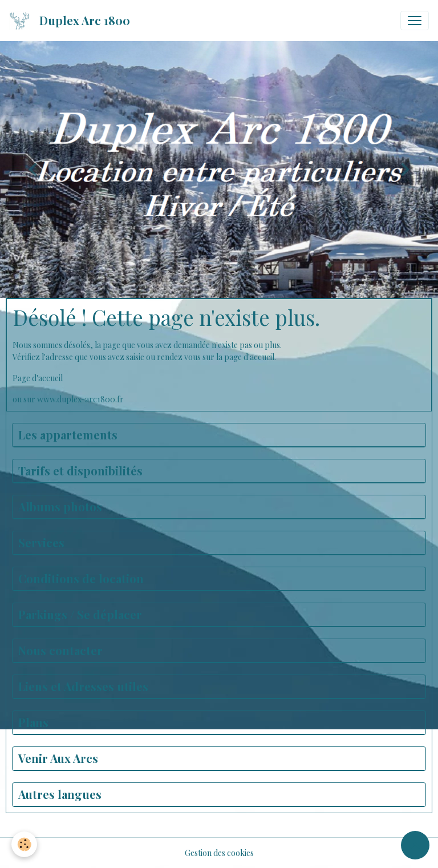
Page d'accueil (38, 378)
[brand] (72, 21)
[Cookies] (24, 844)
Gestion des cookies (219, 853)
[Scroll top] (415, 845)
